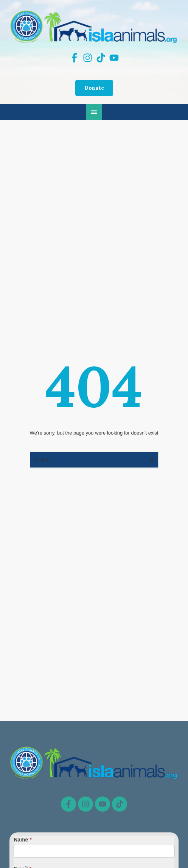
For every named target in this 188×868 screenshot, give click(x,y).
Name (23, 840)
